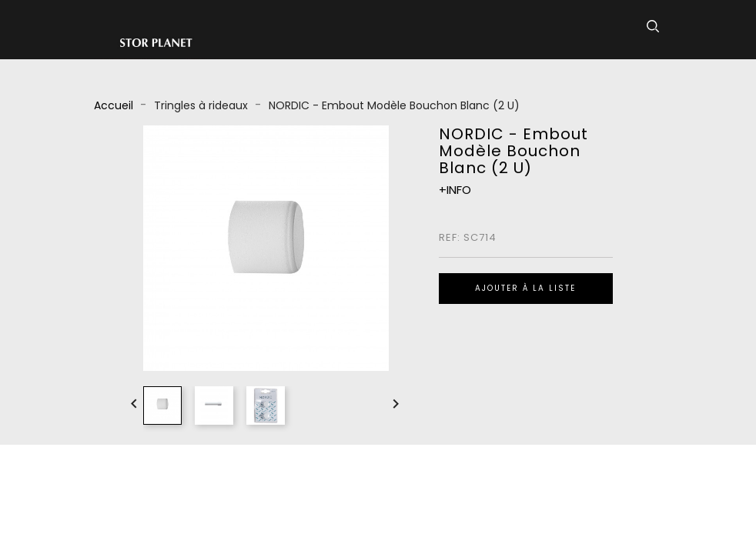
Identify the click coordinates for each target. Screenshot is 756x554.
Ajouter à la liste (525, 288)
